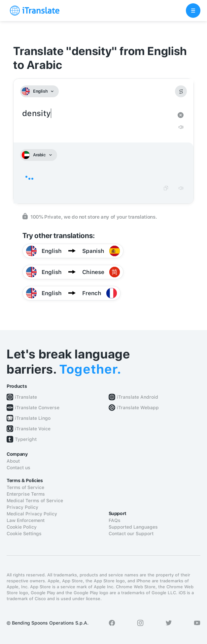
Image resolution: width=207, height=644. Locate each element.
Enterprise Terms (26, 494)
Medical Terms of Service (35, 501)
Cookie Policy (22, 527)
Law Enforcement (26, 520)
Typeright (26, 439)
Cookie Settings (24, 534)
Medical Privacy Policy (32, 514)
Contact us (18, 468)
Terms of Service (25, 487)
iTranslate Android (138, 397)
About (13, 461)
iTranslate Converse (37, 408)
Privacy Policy (22, 507)
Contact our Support (131, 534)
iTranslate (26, 397)
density (97, 114)
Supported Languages (133, 527)
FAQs (115, 520)
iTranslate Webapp (138, 408)
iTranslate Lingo (33, 418)
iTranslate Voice (33, 429)
